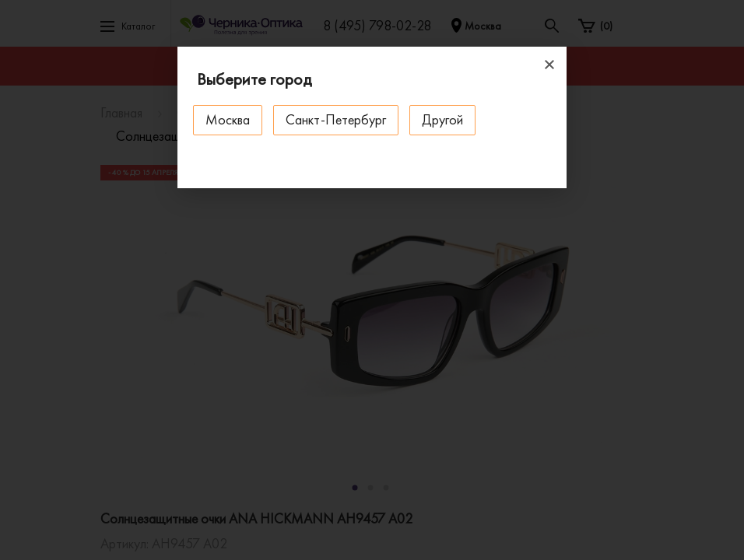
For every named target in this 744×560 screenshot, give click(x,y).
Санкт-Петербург (336, 119)
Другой (442, 119)
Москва (228, 119)
